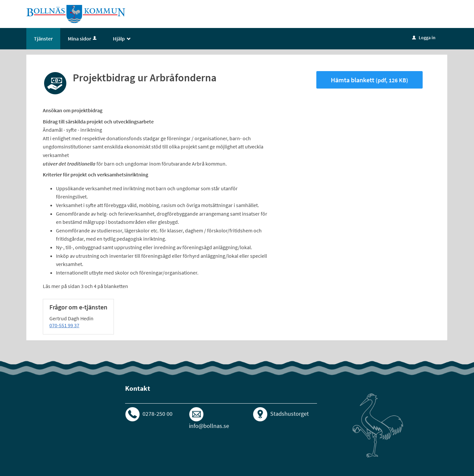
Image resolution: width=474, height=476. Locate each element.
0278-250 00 (158, 414)
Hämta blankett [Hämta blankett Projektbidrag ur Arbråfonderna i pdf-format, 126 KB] (369, 80)
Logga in (424, 38)
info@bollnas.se (209, 426)
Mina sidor (83, 39)
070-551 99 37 (64, 325)
